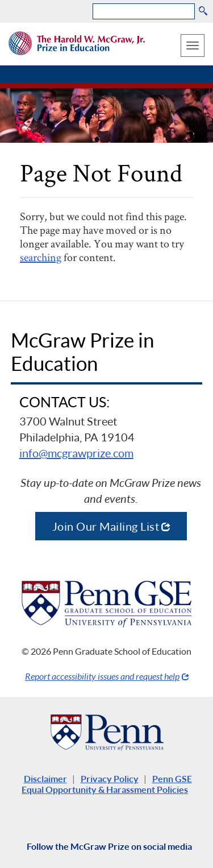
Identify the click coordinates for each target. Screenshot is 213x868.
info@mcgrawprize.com (76, 453)
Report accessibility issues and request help (102, 676)
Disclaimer (45, 778)
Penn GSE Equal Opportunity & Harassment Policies (107, 784)
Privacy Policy (110, 778)
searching (41, 257)
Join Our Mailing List (106, 526)
